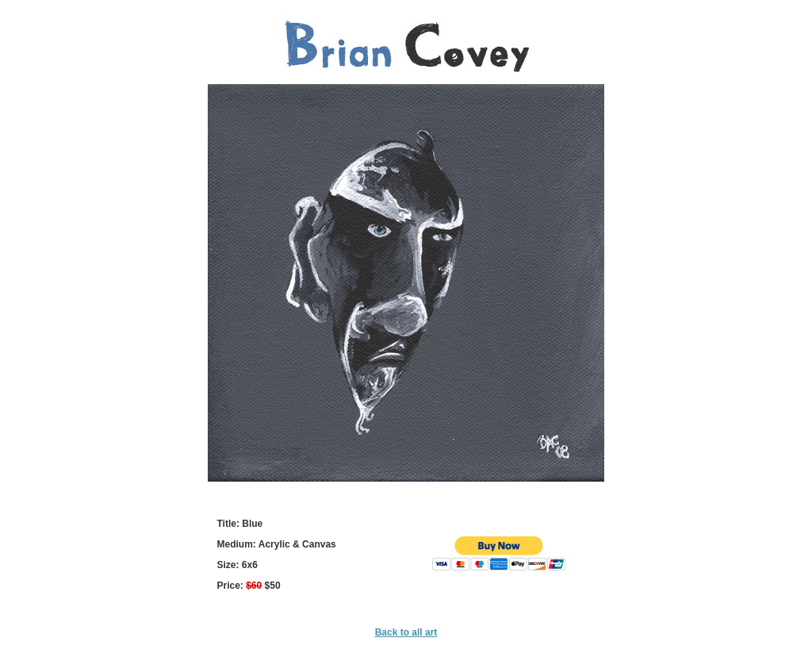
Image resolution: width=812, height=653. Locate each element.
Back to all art (406, 632)
